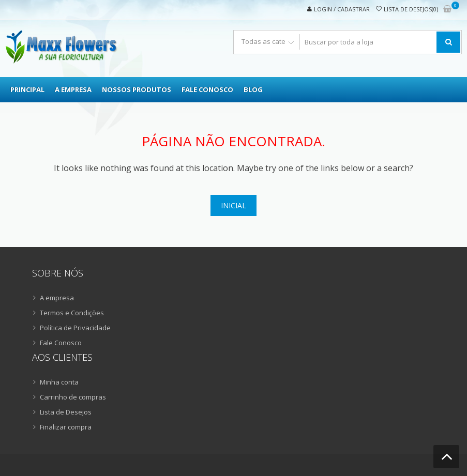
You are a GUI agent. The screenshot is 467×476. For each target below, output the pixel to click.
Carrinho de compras (73, 397)
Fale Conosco (207, 89)
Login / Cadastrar (342, 9)
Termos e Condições (72, 313)
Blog (253, 89)
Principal (27, 89)
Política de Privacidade (75, 328)
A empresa (73, 89)
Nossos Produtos (137, 89)
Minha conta (59, 382)
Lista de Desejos (66, 412)
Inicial (233, 205)
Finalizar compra (66, 427)
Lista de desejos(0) (411, 9)
